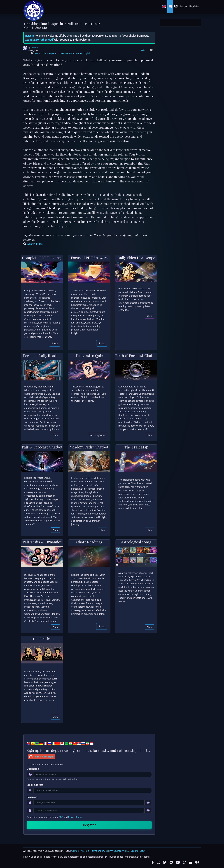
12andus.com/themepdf (39, 40)
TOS (61, 817)
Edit (143, 50)
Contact (75, 851)
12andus (34, 48)
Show (55, 343)
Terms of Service (99, 851)
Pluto (45, 53)
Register (194, 6)
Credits (135, 851)
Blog (142, 851)
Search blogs (33, 244)
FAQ (127, 851)
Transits (38, 53)
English (87, 53)
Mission (85, 851)
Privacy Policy (75, 817)
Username (33, 769)
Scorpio (79, 53)
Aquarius (53, 53)
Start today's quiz (97, 435)
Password (32, 797)
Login (183, 6)
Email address (35, 785)
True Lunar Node (66, 53)
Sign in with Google (41, 757)
